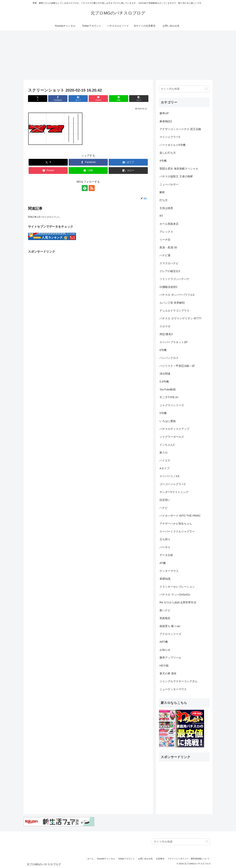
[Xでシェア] (38, 99)
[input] (184, 89)
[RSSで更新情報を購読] (92, 188)
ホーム (90, 859)
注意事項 (160, 859)
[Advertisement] (118, 55)
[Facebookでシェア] (58, 99)
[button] (139, 99)
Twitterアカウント (127, 859)
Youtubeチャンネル (106, 859)
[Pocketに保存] (98, 99)
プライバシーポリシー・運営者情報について (189, 859)
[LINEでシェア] (119, 99)
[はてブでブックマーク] (78, 99)
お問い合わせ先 (145, 859)
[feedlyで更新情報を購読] (85, 188)
